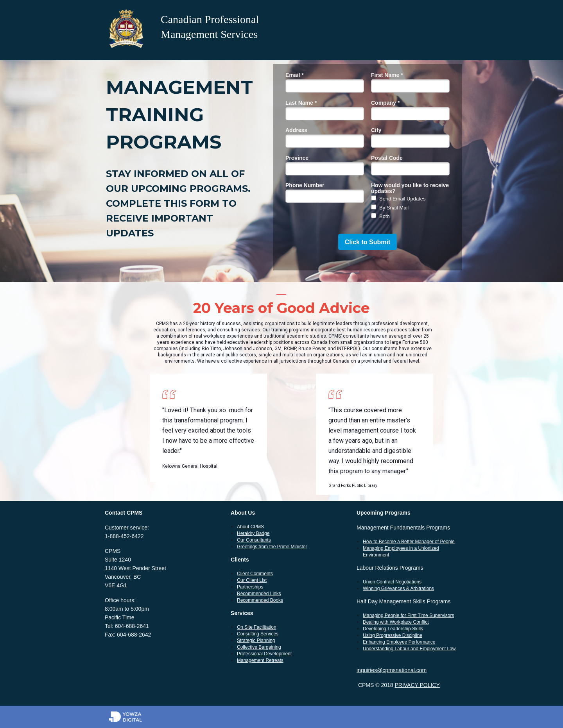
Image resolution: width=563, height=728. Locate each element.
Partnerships (250, 587)
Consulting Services (258, 634)
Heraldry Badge (253, 533)
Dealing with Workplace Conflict (396, 622)
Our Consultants (254, 540)
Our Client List (252, 580)
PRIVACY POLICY (417, 685)
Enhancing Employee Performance (399, 642)
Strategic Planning (256, 640)
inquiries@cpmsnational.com (392, 670)
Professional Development (264, 654)
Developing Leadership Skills (393, 629)
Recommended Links (259, 594)
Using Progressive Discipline (393, 635)
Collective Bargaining (259, 647)
